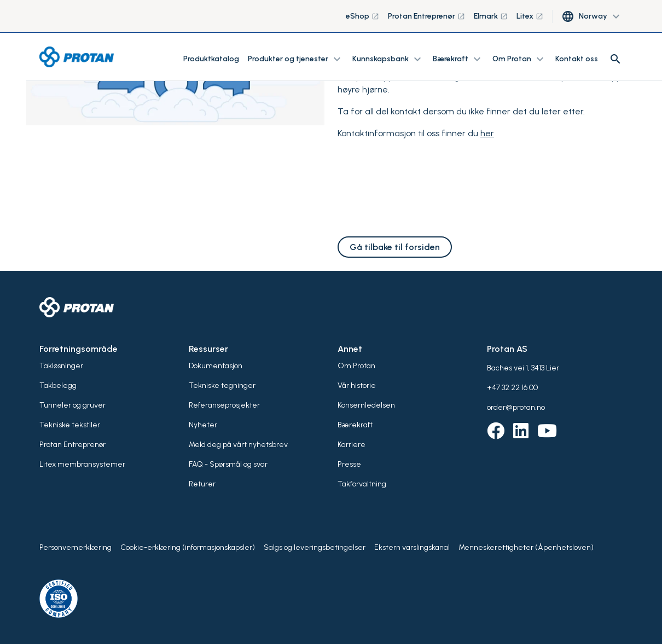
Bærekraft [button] (458, 59)
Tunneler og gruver (72, 405)
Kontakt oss (577, 59)
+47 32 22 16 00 (512, 388)
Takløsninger (61, 366)
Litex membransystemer (82, 464)
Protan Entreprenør (426, 16)
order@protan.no (516, 407)
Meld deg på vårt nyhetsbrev (238, 445)
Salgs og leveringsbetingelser (315, 547)
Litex (530, 16)
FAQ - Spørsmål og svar (228, 464)
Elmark (491, 16)
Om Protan (356, 366)
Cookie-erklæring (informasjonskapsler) (188, 547)
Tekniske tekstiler (70, 425)
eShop (362, 16)
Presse (349, 464)
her (487, 133)
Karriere (352, 445)
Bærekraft (355, 425)
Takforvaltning (362, 484)
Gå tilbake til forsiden (395, 247)
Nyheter (203, 425)
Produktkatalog (211, 59)
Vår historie (357, 385)
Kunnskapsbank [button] (388, 59)
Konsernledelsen (366, 405)
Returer (202, 484)
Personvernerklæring (76, 547)
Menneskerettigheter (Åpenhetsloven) (526, 547)
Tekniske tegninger (222, 385)
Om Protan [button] (519, 59)
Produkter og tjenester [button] (296, 59)
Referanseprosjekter (224, 405)
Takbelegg (58, 385)
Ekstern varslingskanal (412, 547)
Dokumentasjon (216, 366)
